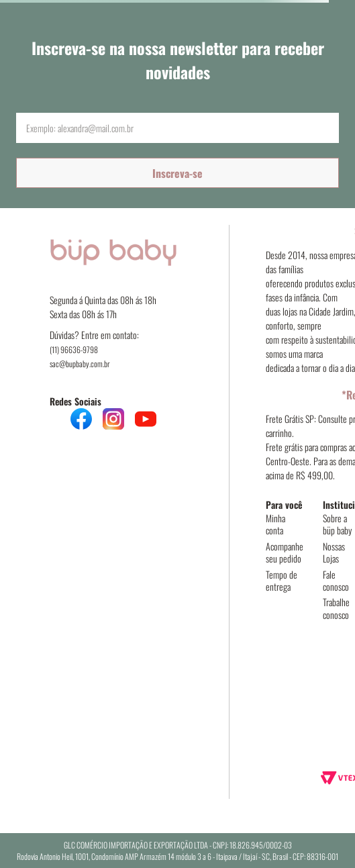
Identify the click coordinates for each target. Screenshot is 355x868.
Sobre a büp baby (337, 524)
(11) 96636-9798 (74, 349)
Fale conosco (336, 580)
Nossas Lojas (334, 552)
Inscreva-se (177, 173)
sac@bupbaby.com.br (80, 364)
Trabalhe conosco (336, 608)
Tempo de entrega (282, 580)
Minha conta (275, 524)
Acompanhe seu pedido (285, 552)
